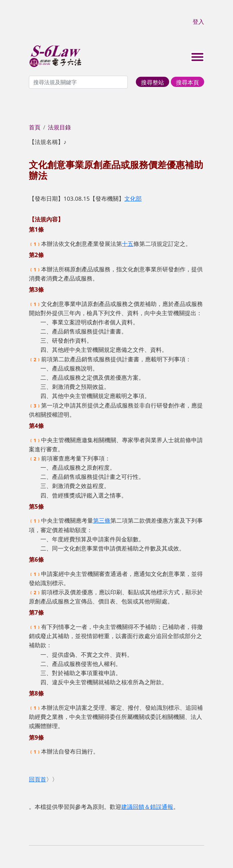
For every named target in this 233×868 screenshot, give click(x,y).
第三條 (102, 520)
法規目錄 (59, 127)
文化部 (133, 198)
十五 (128, 244)
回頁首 (38, 779)
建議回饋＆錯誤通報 (147, 807)
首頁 (35, 127)
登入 (198, 22)
